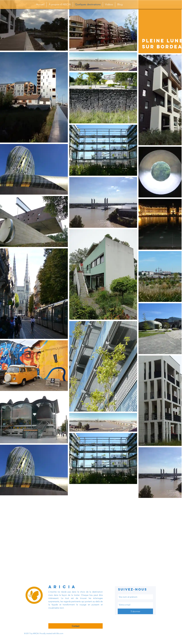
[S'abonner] (135, 611)
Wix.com (60, 633)
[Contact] (76, 626)
